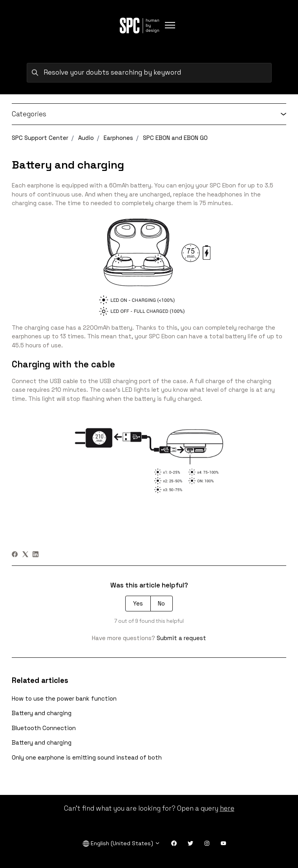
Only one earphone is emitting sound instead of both (87, 757)
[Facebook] (15, 555)
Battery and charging (42, 713)
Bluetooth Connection (44, 728)
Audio (86, 138)
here (227, 808)
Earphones (118, 138)
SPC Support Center (40, 138)
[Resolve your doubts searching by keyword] (149, 73)
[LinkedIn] (36, 555)
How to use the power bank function (64, 698)
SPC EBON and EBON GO (175, 138)
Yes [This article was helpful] (138, 603)
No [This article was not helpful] (161, 603)
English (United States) (122, 843)
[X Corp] (25, 555)
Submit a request (181, 638)
